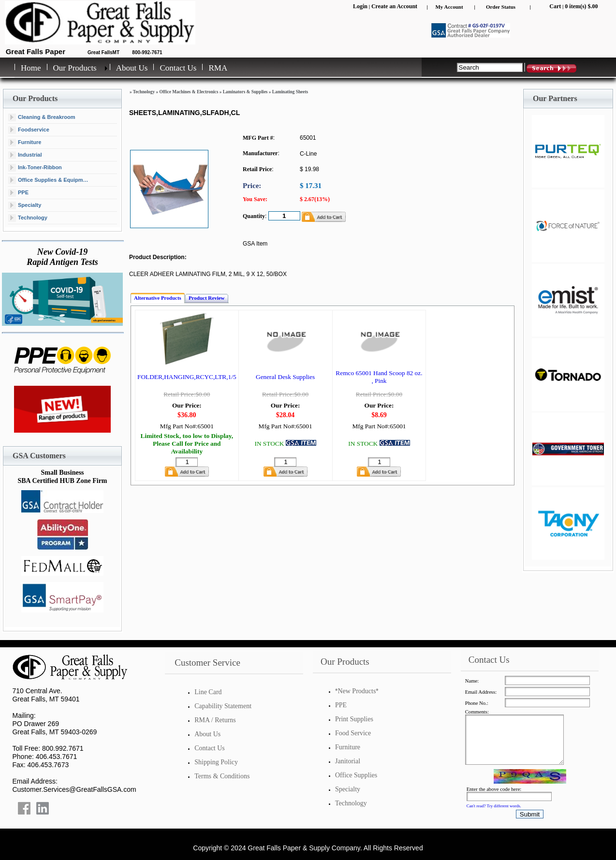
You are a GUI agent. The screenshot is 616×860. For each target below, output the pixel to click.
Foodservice (29, 130)
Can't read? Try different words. (494, 806)
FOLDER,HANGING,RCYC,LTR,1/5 (187, 377)
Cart (555, 6)
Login (360, 6)
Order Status (501, 7)
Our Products (75, 68)
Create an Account (394, 6)
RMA (218, 68)
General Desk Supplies (285, 377)
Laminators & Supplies (245, 92)
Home (31, 68)
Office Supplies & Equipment (50, 180)
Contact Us (178, 68)
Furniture (25, 143)
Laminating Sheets (290, 92)
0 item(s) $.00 (581, 6)
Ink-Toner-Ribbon (35, 168)
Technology (28, 218)
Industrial (25, 155)
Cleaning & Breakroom (42, 117)
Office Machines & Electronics (189, 92)
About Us (132, 68)
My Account (449, 7)
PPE (18, 193)
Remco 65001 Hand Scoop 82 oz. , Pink (379, 377)
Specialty (25, 205)
